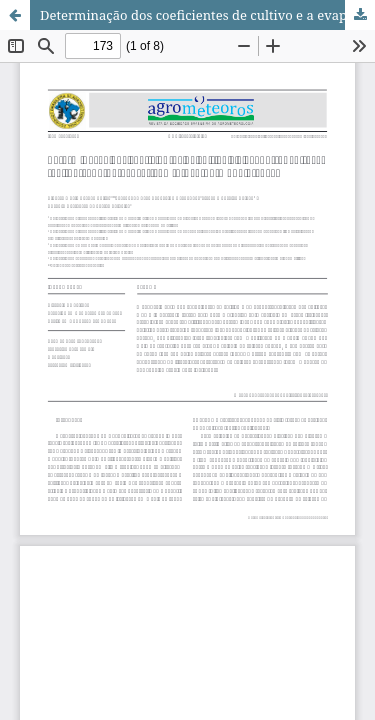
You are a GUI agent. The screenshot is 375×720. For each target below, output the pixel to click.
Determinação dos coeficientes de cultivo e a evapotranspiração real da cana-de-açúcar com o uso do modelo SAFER (207, 15)
